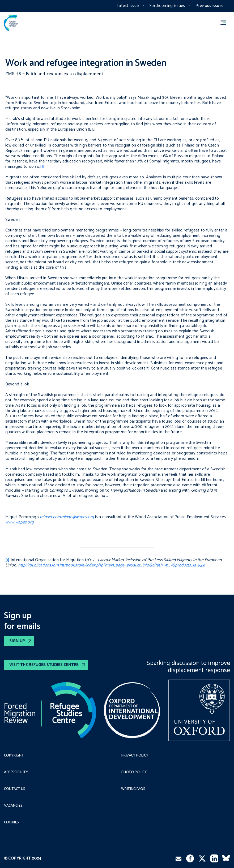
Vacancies (13, 806)
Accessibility (16, 772)
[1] (42, 167)
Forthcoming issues (167, 6)
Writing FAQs (133, 789)
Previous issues (209, 6)
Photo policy (134, 772)
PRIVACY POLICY (135, 756)
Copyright (14, 756)
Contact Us (15, 789)
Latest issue (128, 6)
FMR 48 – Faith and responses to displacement (54, 74)
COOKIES (11, 823)
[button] (226, 23)
